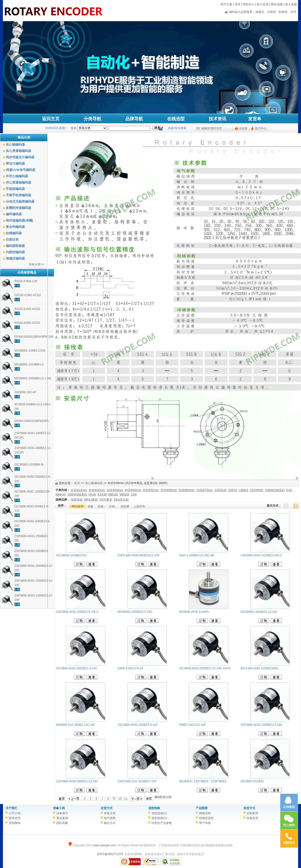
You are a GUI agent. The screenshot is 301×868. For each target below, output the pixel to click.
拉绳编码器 (14, 233)
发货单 (255, 119)
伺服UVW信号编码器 (21, 170)
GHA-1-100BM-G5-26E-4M (197, 555)
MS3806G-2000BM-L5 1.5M (33, 378)
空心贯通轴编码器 (19, 182)
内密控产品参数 (162, 823)
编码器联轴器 (15, 246)
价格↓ (113, 506)
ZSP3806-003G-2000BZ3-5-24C (262, 725)
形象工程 (59, 808)
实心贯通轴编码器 (19, 151)
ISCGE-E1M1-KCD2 (28, 295)
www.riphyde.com (104, 845)
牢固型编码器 (15, 189)
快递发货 (252, 818)
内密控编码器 (15, 252)
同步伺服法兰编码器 (20, 157)
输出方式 (110, 823)
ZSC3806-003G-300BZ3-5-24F (138, 725)
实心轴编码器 (15, 145)
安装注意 (110, 813)
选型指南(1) (159, 813)
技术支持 (15, 818)
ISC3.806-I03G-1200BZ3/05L (260, 668)
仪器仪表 (12, 239)
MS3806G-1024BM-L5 (29, 364)
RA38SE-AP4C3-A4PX (194, 612)
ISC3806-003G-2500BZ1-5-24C (77, 668)
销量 (90, 506)
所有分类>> (36, 264)
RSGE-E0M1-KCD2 (27, 323)
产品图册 (202, 808)
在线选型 (176, 119)
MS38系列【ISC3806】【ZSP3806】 (203, 781)
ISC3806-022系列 (252, 781)
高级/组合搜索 (177, 128)
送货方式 (249, 808)
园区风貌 (62, 823)
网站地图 (277, 4)
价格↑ (101, 506)
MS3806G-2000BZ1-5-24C (135, 612)
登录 (238, 4)
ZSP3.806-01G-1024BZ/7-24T (137, 781)
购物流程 (205, 813)
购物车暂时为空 (212, 128)
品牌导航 (134, 119)
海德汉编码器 (15, 258)
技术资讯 (218, 119)
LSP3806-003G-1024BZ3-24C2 (261, 555)
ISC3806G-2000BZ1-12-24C (259, 612)
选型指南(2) (159, 818)
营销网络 (15, 823)
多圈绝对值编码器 (19, 208)
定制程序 (252, 813)
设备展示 (62, 813)
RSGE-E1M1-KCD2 (27, 309)
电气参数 (110, 818)
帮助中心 (249, 4)
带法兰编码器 (15, 163)
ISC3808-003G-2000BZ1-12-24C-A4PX (205, 668)
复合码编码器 (15, 227)
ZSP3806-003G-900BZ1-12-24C (77, 781)
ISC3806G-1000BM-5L (29, 465)
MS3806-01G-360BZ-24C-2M (75, 725)
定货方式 (107, 808)
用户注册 (226, 4)
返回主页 (51, 119)
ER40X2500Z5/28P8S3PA (31, 421)
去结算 (243, 128)
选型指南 (154, 808)
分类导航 (92, 119)
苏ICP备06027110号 (110, 854)
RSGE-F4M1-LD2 (26, 281)
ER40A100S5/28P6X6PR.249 (34, 337)
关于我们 (11, 808)
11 (126, 799)
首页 (77, 483)
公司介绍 (15, 813)
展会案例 (62, 818)
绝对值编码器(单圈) (20, 220)
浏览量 (125, 506)
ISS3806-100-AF (25, 392)
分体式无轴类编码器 (20, 201)
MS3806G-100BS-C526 (30, 351)
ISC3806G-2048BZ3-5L (71, 555)
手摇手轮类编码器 (19, 195)
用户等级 (205, 823)
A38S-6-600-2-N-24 (130, 668)
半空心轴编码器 (17, 176)
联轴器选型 (206, 818)
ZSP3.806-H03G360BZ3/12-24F (139, 555)
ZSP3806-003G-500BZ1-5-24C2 (77, 612)
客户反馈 (263, 4)
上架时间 (139, 506)
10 (120, 799)
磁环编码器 (14, 214)
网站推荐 (78, 506)
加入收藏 (291, 4)
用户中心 (261, 128)
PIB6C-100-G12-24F (192, 725)
